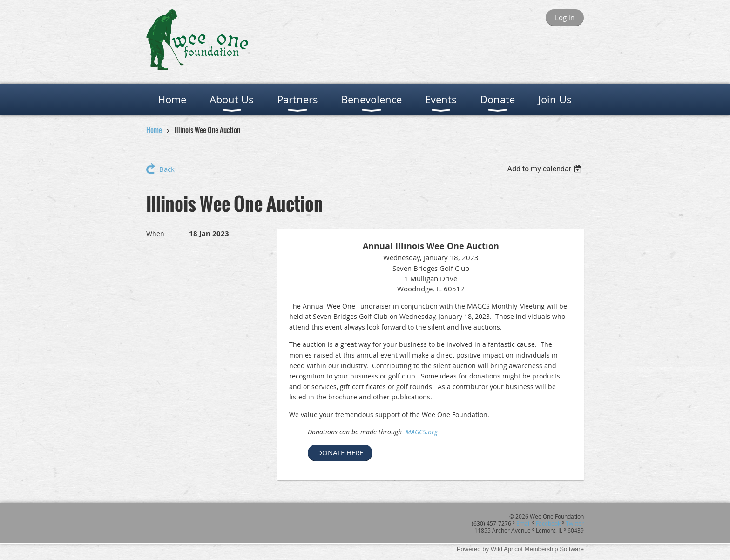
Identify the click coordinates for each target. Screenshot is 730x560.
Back (167, 169)
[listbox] (545, 169)
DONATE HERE (340, 452)
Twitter (575, 523)
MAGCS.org (422, 432)
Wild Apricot (507, 549)
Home (154, 130)
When (155, 233)
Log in (565, 17)
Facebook (548, 523)
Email (524, 523)
